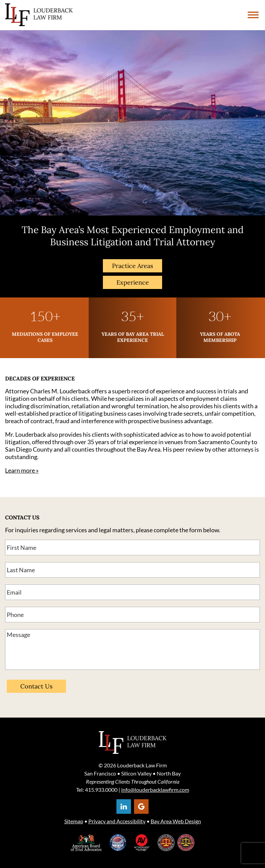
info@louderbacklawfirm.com (155, 790)
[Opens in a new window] (124, 807)
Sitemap (74, 821)
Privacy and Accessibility (117, 821)
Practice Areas (132, 266)
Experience (133, 282)
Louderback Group (39, 15)
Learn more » (22, 470)
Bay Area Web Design (176, 821)
